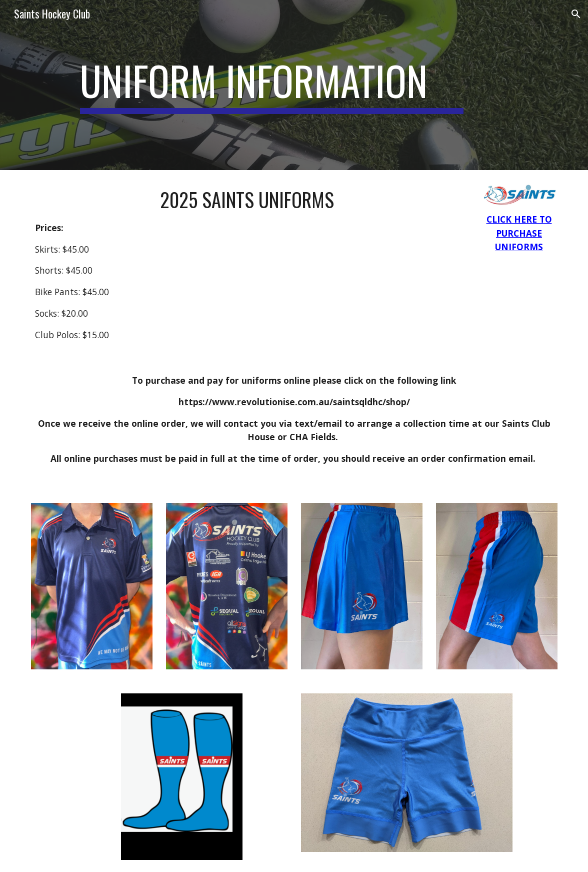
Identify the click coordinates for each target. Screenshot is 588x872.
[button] (576, 14)
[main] (272, 85)
